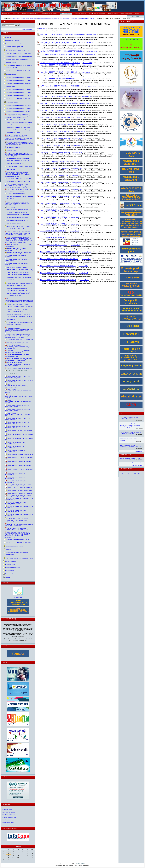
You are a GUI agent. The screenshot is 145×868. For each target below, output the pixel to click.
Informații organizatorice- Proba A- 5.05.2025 (129, 439)
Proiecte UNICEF (113, 14)
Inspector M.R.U (43, 28)
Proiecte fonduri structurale (97, 14)
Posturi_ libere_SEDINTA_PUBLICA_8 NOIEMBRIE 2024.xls (58, 110)
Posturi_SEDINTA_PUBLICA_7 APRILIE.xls (53, 238)
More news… (139, 451)
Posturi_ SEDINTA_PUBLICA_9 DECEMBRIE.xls (55, 138)
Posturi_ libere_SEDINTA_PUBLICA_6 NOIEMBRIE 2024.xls (58, 103)
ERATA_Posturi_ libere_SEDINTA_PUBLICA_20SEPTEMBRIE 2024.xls (61, 55)
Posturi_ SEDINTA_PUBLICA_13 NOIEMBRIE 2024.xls (56, 124)
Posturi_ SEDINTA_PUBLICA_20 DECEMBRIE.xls (55, 145)
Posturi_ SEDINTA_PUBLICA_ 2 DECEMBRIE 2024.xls (56, 131)
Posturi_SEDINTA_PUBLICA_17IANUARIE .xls (54, 175)
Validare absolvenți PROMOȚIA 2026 (130, 459)
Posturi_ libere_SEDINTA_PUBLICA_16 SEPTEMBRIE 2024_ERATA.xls (62, 34)
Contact (137, 14)
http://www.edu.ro (7, 809)
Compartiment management (49, 14)
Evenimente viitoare (126, 455)
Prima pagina (6, 14)
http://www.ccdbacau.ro (9, 815)
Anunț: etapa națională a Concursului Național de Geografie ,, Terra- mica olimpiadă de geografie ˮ (130, 425)
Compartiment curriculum (30, 14)
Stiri (121, 413)
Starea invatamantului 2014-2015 (131, 474)
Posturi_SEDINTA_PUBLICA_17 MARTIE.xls (53, 224)
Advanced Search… (28, 29)
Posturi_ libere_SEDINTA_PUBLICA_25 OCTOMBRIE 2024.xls (59, 96)
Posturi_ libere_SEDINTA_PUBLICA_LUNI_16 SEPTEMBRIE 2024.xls (61, 43)
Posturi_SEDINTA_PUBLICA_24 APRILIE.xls (53, 245)
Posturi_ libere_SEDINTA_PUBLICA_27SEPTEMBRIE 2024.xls (59, 65)
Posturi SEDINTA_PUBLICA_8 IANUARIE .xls (54, 161)
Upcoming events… (137, 465)
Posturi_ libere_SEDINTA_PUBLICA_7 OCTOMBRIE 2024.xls (58, 72)
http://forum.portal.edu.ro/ (10, 812)
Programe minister (80, 14)
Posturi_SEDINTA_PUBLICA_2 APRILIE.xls (53, 231)
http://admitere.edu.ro (8, 820)
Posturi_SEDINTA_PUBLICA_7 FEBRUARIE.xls (54, 203)
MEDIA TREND (81, 864)
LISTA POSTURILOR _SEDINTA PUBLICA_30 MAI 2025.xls (58, 280)
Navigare (5, 33)
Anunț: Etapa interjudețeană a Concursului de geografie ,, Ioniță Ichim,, (131, 446)
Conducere (16, 14)
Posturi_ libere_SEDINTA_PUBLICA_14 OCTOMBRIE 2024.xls (59, 79)
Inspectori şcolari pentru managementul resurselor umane (54, 19)
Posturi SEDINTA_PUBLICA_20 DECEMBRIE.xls (55, 152)
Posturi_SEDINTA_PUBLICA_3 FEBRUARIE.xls (54, 196)
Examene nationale (126, 14)
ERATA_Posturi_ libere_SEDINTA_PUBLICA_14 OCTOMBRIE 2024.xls (61, 86)
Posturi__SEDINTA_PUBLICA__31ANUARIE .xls (54, 189)
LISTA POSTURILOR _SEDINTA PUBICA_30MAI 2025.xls (57, 273)
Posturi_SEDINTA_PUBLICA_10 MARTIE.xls (53, 217)
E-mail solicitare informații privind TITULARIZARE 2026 (129, 418)
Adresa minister (18, 597)
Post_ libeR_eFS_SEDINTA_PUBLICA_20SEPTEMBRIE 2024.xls (60, 63)
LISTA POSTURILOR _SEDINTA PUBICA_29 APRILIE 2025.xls (59, 252)
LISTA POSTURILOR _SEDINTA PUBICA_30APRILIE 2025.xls (59, 259)
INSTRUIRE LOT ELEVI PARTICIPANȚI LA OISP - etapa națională (131, 433)
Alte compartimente (66, 14)
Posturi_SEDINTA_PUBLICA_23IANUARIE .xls (54, 182)
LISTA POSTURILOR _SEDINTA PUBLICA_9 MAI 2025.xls (58, 266)
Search (5, 21)
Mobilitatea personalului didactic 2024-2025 (83, 19)
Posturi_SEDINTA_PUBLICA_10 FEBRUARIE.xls (55, 210)
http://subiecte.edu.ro (8, 823)
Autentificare (135, 16)
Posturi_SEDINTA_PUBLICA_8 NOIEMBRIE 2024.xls (56, 117)
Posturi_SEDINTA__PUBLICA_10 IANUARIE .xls (54, 168)
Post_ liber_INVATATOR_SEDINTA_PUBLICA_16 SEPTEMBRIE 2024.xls (62, 51)
